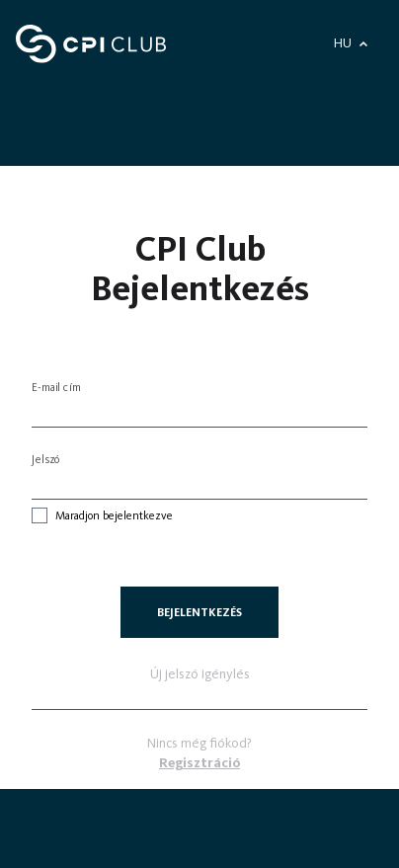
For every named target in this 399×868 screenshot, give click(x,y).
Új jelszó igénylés (200, 674)
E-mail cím (56, 387)
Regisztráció (199, 763)
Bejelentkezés (199, 612)
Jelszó (46, 459)
